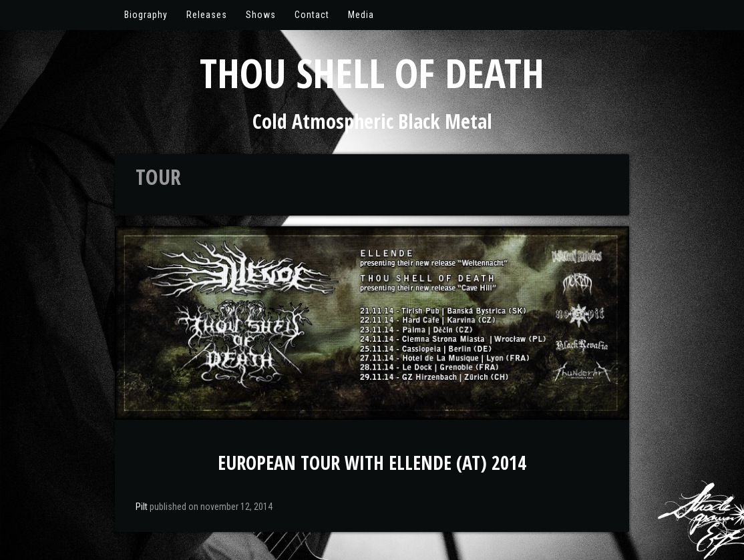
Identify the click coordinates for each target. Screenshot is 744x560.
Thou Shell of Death (372, 73)
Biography (146, 15)
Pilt (142, 507)
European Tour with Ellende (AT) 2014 (372, 463)
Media (361, 15)
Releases (207, 15)
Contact (312, 15)
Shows (261, 15)
